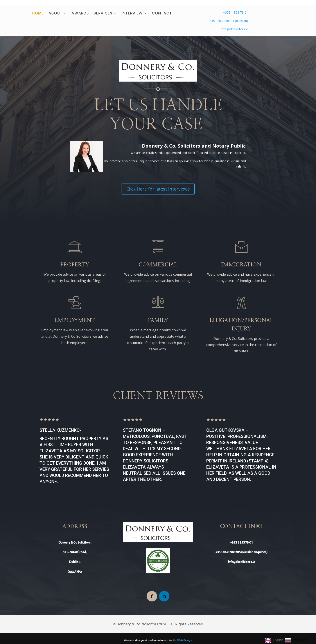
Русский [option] (299, 640)
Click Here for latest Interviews (158, 185)
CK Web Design (182, 636)
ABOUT (55, 9)
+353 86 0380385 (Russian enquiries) (241, 548)
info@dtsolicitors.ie (234, 25)
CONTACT (162, 9)
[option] (295, 640)
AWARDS (80, 9)
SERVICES (103, 9)
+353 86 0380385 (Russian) (229, 16)
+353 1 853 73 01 (236, 8)
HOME (38, 9)
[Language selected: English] (286, 640)
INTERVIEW (132, 9)
